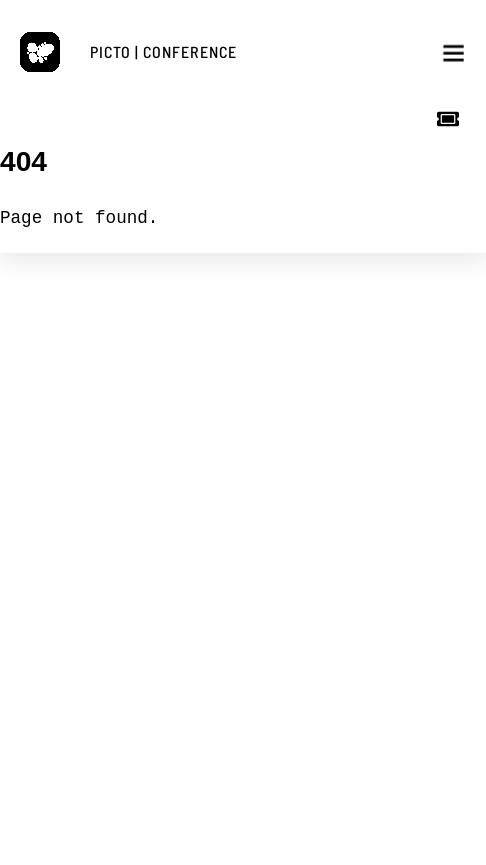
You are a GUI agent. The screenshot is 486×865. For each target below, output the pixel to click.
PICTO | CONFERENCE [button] (163, 51)
